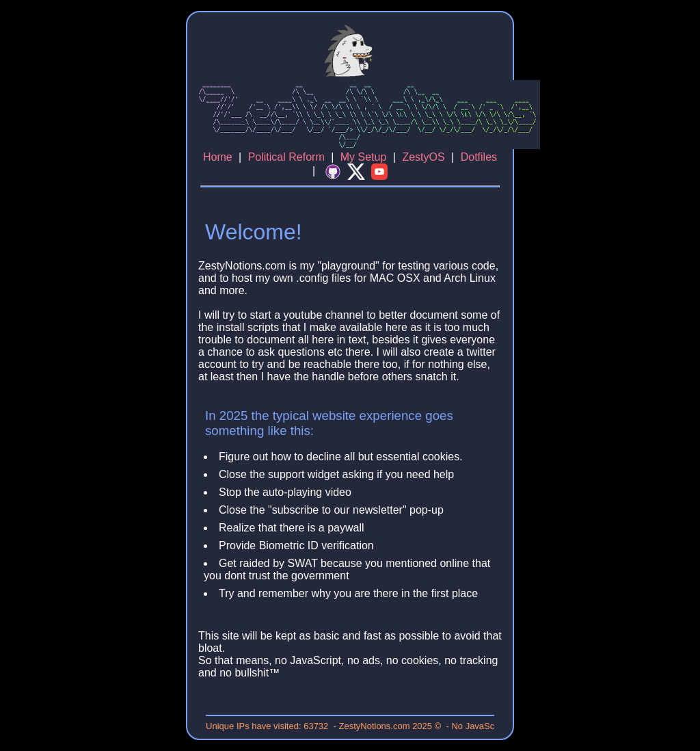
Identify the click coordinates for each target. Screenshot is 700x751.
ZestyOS (423, 157)
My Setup (364, 157)
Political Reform (286, 157)
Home (218, 157)
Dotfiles (479, 157)
